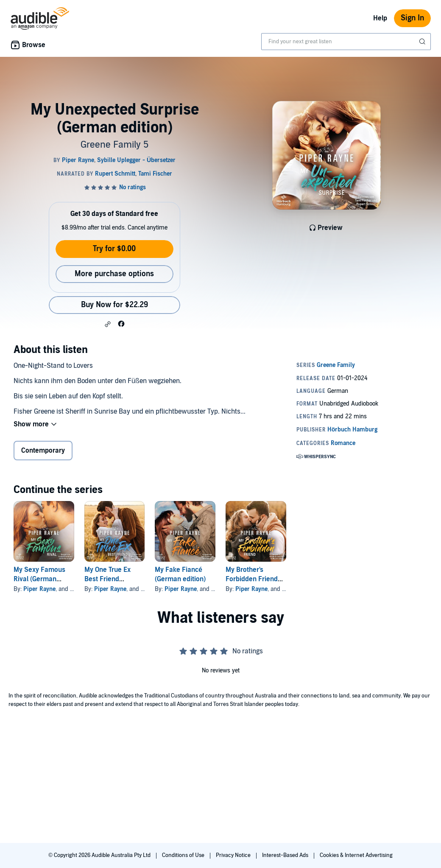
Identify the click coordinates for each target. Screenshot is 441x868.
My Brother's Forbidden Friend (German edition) (252, 579)
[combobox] (346, 42)
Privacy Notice (234, 855)
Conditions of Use (184, 855)
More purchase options (114, 274)
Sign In (412, 18)
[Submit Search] (423, 42)
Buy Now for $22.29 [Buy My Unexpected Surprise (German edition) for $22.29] (114, 305)
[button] (108, 324)
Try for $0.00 (114, 249)
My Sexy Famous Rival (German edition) (39, 579)
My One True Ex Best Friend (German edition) (110, 579)
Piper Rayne (39, 589)
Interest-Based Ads (286, 855)
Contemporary (43, 451)
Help (380, 18)
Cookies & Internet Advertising (356, 855)
